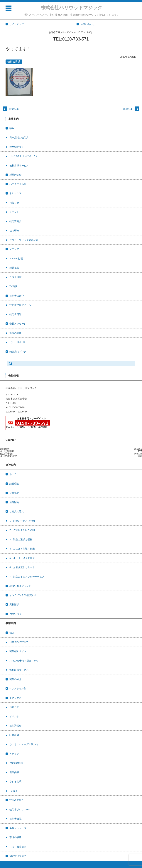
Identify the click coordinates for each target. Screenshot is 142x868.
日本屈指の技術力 (19, 138)
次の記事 (128, 109)
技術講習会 (15, 221)
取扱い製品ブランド (20, 586)
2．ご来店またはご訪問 (22, 530)
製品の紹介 (15, 175)
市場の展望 (15, 333)
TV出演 (13, 286)
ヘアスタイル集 (18, 184)
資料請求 (14, 604)
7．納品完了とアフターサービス (27, 577)
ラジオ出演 (15, 277)
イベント (14, 212)
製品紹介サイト (18, 147)
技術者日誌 (14, 62)
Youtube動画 (16, 259)
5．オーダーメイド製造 (22, 558)
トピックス (15, 193)
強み (12, 128)
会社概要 (14, 493)
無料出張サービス (19, 166)
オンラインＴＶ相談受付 (23, 595)
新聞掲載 (14, 268)
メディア (14, 249)
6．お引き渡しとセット (22, 567)
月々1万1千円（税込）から (24, 156)
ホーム (13, 474)
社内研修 (14, 231)
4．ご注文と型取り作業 (22, 549)
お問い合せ (15, 614)
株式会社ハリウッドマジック (72, 8)
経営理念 (14, 484)
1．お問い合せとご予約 (22, 521)
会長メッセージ (18, 324)
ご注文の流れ (17, 511)
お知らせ (14, 203)
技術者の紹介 (17, 296)
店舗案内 (14, 502)
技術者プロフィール (20, 305)
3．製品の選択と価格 (21, 539)
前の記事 (14, 109)
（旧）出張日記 (18, 342)
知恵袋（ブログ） (19, 352)
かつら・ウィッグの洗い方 (24, 240)
